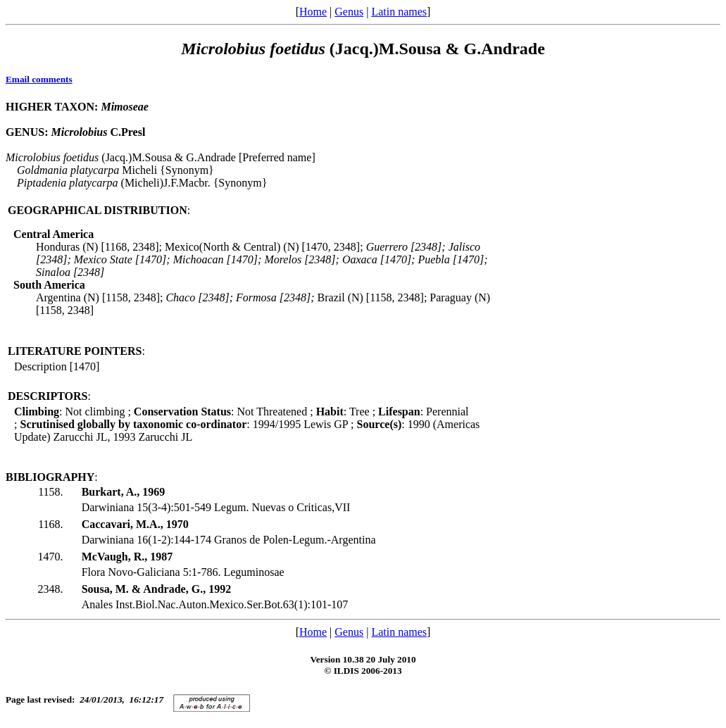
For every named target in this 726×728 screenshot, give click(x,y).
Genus (349, 12)
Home (313, 12)
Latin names (399, 12)
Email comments (39, 79)
